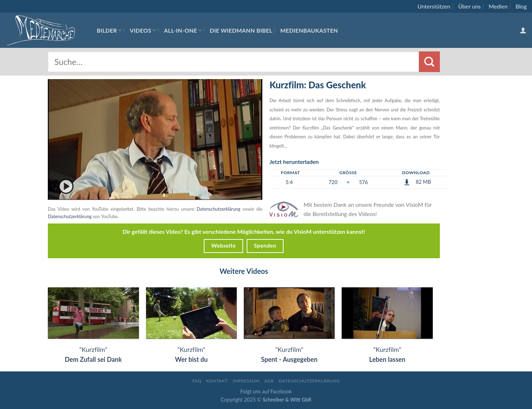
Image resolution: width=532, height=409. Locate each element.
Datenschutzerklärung (219, 209)
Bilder (109, 30)
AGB (269, 381)
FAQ (197, 381)
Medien (498, 6)
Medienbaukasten (309, 30)
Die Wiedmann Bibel (241, 30)
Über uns (470, 6)
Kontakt (217, 381)
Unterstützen (434, 6)
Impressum (246, 381)
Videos (143, 30)
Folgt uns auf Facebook (266, 391)
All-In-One (183, 30)
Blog (521, 6)
